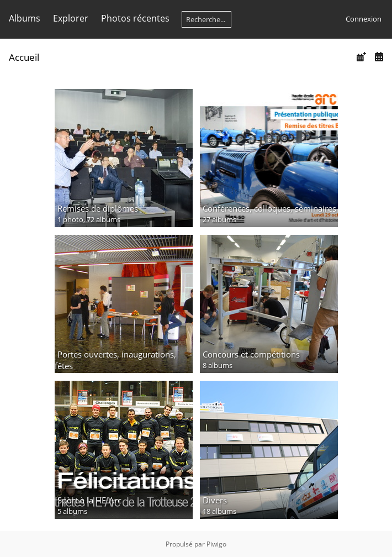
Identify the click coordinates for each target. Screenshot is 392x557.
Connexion (364, 19)
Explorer (71, 18)
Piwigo (216, 544)
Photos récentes (135, 18)
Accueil (24, 57)
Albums (25, 18)
